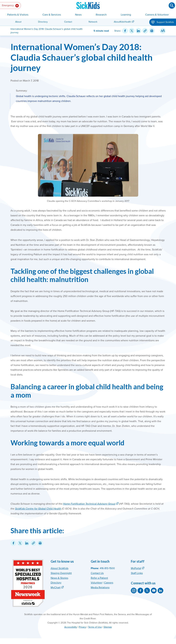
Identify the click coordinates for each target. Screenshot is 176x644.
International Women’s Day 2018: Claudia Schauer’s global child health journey (82, 57)
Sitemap (108, 627)
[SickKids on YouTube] (154, 591)
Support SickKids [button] (163, 22)
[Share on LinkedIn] (138, 31)
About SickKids (60, 568)
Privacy (83, 627)
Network (93, 22)
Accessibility (71, 627)
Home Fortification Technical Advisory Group (89, 504)
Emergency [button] (10, 6)
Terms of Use (95, 627)
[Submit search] (172, 6)
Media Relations (100, 588)
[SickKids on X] (147, 591)
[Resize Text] (163, 31)
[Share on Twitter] (132, 31)
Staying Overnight (61, 573)
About (18, 22)
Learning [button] (126, 15)
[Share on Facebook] (125, 31)
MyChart (56, 588)
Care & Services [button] (52, 15)
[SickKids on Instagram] (134, 591)
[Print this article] (152, 31)
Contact (68, 22)
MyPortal (136, 568)
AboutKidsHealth (122, 22)
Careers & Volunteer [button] (157, 15)
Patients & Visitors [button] (18, 15)
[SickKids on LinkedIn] (160, 591)
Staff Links (137, 573)
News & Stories (59, 578)
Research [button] (101, 15)
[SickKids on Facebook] (140, 591)
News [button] (78, 15)
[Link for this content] (145, 31)
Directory (43, 22)
